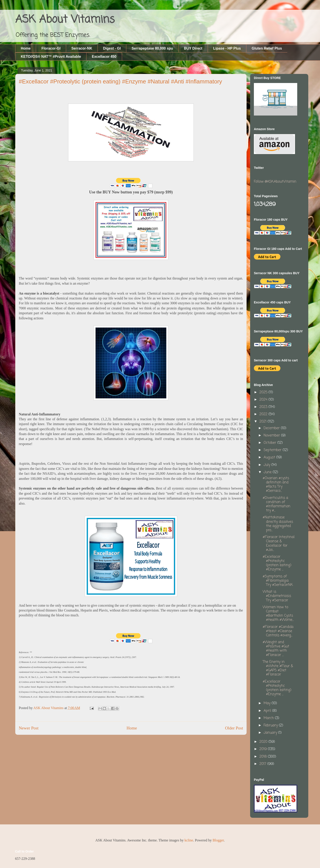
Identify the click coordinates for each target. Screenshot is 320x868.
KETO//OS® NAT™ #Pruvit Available (51, 57)
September (273, 450)
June (268, 472)
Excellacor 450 (104, 57)
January (271, 733)
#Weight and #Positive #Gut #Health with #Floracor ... (276, 649)
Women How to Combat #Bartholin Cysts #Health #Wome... (278, 614)
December (272, 428)
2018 (264, 757)
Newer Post (29, 728)
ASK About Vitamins (65, 20)
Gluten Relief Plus (267, 48)
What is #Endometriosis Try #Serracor (277, 596)
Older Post (234, 728)
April (268, 711)
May (268, 703)
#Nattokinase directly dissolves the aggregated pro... (278, 524)
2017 (263, 764)
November (272, 436)
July (267, 465)
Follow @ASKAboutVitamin (275, 182)
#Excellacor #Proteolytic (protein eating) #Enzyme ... (277, 563)
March (269, 718)
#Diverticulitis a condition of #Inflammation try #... (277, 504)
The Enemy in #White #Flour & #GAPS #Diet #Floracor (278, 668)
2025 (264, 392)
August (270, 457)
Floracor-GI (51, 48)
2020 (264, 742)
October (270, 443)
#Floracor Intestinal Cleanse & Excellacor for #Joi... (279, 544)
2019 (264, 749)
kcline (189, 840)
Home (26, 48)
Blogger (218, 840)
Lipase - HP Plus (227, 48)
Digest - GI (112, 48)
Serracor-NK (82, 48)
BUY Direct (193, 48)
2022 (264, 414)
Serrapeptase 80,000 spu (152, 48)
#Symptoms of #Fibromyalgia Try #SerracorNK (278, 581)
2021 (263, 422)
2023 (264, 407)
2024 (264, 400)
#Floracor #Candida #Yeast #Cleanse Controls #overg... (278, 631)
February (271, 725)
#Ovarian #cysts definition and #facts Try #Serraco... (276, 485)
